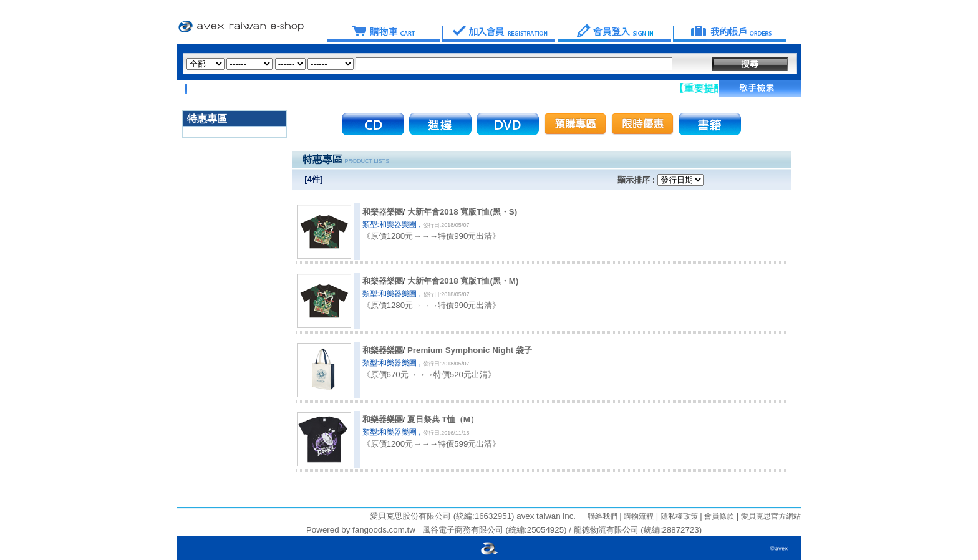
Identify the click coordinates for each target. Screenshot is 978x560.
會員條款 (718, 516)
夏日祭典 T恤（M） (443, 419)
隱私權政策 (678, 516)
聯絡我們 (603, 516)
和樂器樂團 (383, 212)
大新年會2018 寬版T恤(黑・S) (462, 212)
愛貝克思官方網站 (771, 516)
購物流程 (638, 516)
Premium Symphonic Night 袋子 (470, 350)
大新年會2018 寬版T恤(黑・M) (463, 281)
